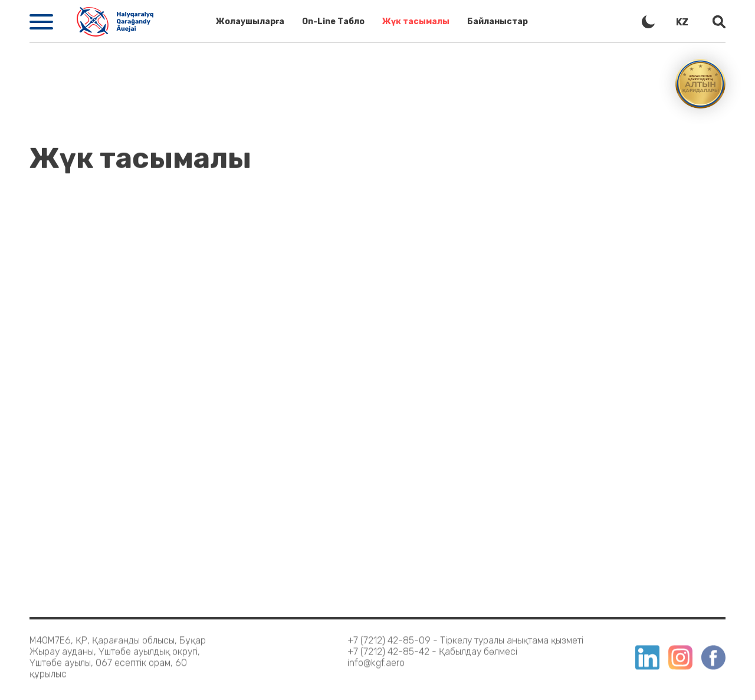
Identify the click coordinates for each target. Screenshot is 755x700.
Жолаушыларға (250, 22)
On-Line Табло (333, 22)
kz (682, 22)
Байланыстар (498, 22)
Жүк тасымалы (416, 22)
